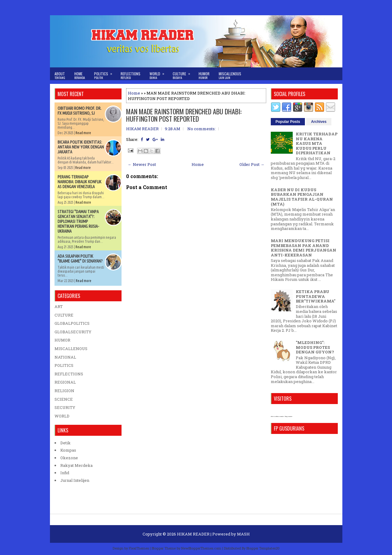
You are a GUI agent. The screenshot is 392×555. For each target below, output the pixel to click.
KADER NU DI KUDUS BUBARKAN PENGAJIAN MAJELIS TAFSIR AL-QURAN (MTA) (302, 197)
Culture (183, 74)
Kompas (68, 450)
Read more (83, 133)
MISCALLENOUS (71, 349)
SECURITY (65, 407)
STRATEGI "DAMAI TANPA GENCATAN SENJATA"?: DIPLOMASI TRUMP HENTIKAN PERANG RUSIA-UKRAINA (78, 221)
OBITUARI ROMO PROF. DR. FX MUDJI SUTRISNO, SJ (79, 111)
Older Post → (252, 164)
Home (80, 75)
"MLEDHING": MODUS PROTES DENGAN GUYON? (315, 347)
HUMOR (62, 340)
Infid (65, 473)
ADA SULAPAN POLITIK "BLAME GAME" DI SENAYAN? (80, 259)
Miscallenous (230, 75)
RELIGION (64, 391)
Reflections (131, 75)
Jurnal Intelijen (75, 480)
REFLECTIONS (69, 374)
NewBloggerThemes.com (201, 548)
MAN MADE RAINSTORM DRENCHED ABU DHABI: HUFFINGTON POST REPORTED (184, 115)
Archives (319, 122)
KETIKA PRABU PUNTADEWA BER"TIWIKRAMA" (316, 296)
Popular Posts (288, 122)
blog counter (289, 416)
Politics (105, 74)
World (159, 74)
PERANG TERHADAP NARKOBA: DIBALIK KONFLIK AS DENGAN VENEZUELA (79, 182)
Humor (204, 75)
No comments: (201, 129)
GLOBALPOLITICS (72, 323)
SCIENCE (64, 399)
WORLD (62, 416)
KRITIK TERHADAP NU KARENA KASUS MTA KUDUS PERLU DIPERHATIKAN (317, 143)
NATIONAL (65, 357)
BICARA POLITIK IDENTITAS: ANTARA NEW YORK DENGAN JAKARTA (81, 147)
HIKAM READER (193, 534)
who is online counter (277, 416)
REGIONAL (65, 382)
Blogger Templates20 (263, 548)
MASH (243, 534)
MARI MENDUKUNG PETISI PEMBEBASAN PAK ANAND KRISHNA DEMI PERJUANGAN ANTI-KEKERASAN (304, 248)
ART (59, 306)
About (60, 75)
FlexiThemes (139, 548)
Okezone (69, 458)
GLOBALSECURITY (73, 332)
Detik (65, 443)
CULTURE (64, 315)
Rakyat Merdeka (76, 465)
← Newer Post (142, 164)
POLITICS (64, 365)
